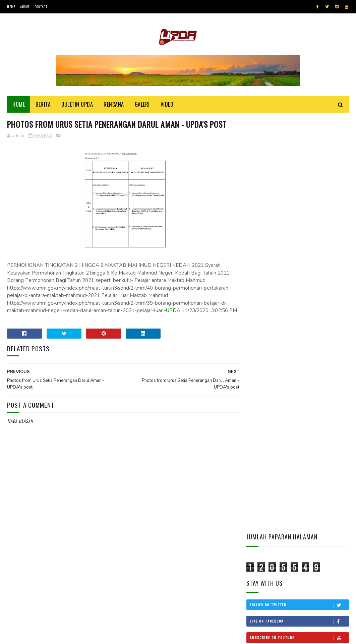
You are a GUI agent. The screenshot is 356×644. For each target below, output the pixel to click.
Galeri (142, 105)
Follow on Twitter (299, 190)
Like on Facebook (299, 207)
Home (11, 7)
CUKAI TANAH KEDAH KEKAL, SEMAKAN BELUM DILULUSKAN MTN (315, 440)
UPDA (173, 323)
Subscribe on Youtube (299, 223)
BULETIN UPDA (77, 105)
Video (167, 105)
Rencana (114, 105)
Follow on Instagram (299, 240)
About (25, 7)
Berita (43, 105)
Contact (41, 7)
